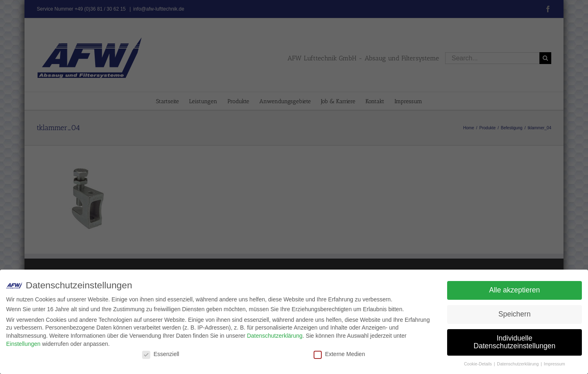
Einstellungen (23, 344)
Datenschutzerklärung (275, 336)
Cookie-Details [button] (478, 364)
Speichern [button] (515, 314)
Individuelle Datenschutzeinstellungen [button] (514, 342)
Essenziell (161, 354)
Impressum (555, 364)
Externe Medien (339, 354)
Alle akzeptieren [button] (515, 290)
